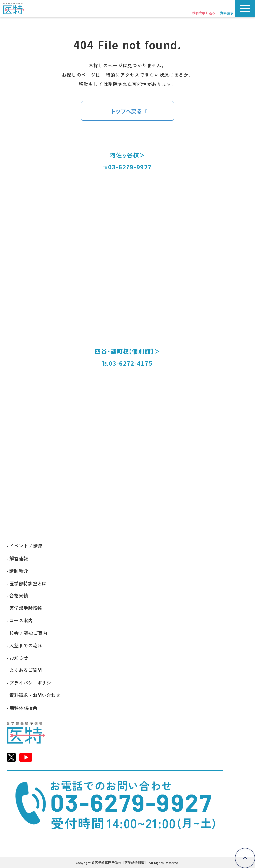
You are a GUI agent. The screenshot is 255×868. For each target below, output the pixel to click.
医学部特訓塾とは (28, 583)
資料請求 (227, 13)
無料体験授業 (23, 708)
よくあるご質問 (26, 670)
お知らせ (19, 658)
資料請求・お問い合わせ (35, 695)
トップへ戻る (127, 111)
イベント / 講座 (26, 546)
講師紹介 (19, 571)
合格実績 (19, 595)
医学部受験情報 (26, 608)
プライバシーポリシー (33, 683)
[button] (245, 8)
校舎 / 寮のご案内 (28, 633)
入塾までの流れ (26, 645)
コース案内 (21, 620)
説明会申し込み (204, 13)
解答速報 (19, 558)
